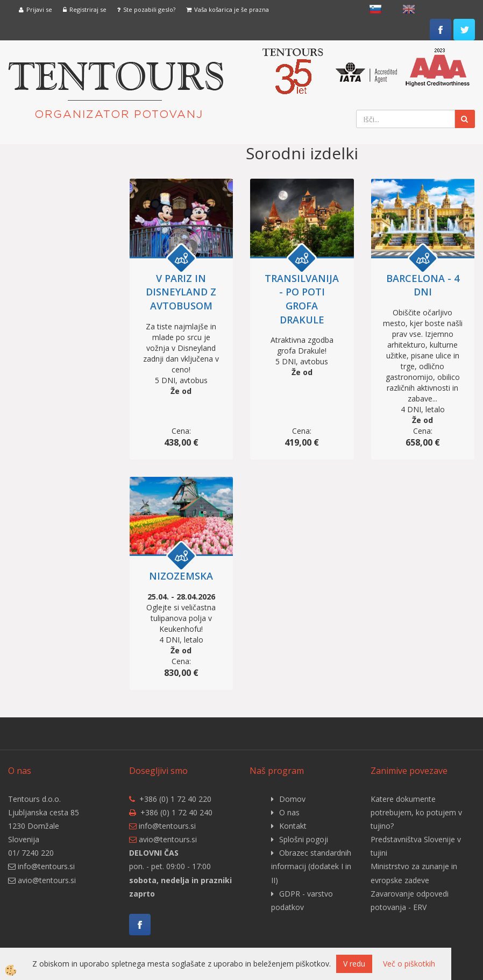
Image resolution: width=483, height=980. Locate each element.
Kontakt (293, 826)
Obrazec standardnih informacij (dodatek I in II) (311, 866)
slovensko (375, 9)
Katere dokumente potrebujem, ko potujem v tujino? (416, 812)
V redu (354, 964)
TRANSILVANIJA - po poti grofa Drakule (302, 299)
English (409, 9)
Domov (292, 799)
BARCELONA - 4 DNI (423, 285)
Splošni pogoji (304, 839)
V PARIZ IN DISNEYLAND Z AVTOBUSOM (181, 292)
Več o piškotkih (409, 964)
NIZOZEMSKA (181, 576)
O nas (289, 812)
